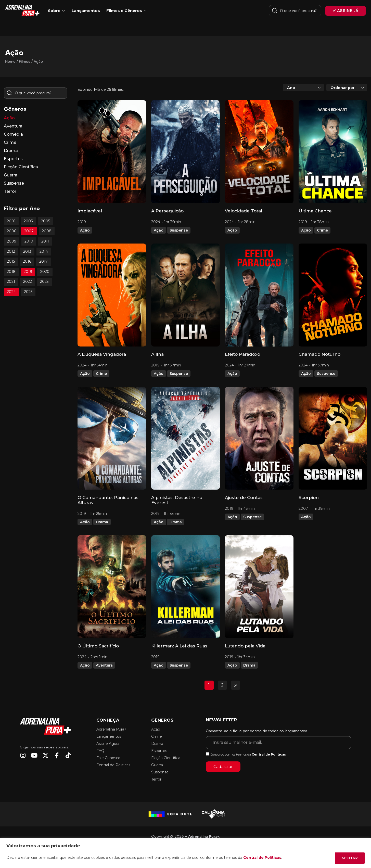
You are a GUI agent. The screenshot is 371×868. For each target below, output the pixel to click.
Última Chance (315, 211)
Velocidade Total (244, 211)
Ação (85, 230)
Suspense (179, 230)
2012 (11, 251)
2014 (44, 251)
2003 (28, 221)
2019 (28, 272)
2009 (12, 241)
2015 (11, 261)
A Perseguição (167, 211)
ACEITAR (349, 858)
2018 (11, 272)
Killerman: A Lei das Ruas (179, 646)
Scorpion (309, 497)
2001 (11, 221)
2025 (28, 292)
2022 (28, 282)
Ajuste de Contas (244, 497)
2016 (27, 261)
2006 (11, 231)
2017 (43, 261)
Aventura (104, 665)
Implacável (90, 211)
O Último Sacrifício (98, 646)
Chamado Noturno (319, 354)
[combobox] (303, 87)
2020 (45, 272)
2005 (46, 221)
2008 (47, 231)
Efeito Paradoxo (242, 354)
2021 (11, 282)
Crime (322, 230)
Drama (102, 522)
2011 (45, 241)
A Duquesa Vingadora (102, 354)
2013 (27, 251)
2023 (44, 282)
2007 (29, 231)
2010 (29, 241)
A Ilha (157, 354)
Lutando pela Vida (245, 646)
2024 (11, 292)
